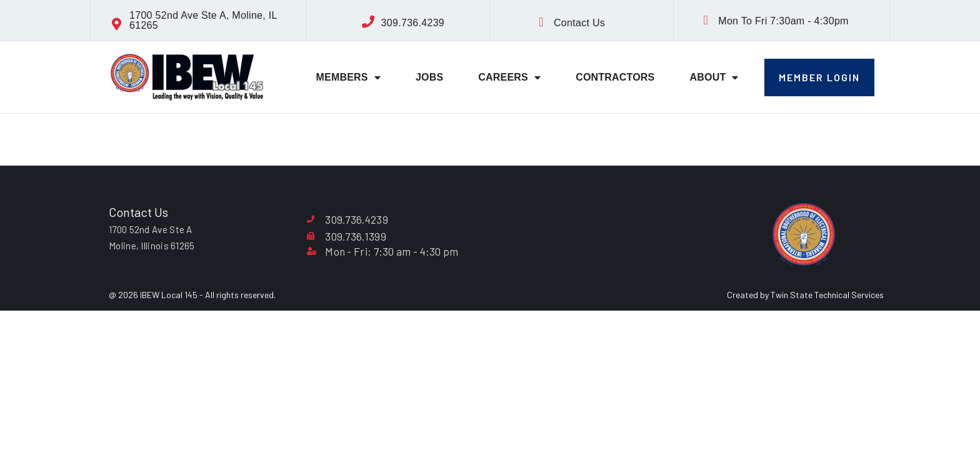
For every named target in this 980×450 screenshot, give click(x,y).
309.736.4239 (413, 23)
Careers (509, 77)
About (714, 77)
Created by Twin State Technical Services (805, 295)
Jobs (429, 77)
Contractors (615, 77)
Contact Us (579, 23)
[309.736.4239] (369, 22)
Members (348, 77)
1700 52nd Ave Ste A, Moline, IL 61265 (203, 20)
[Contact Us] (541, 22)
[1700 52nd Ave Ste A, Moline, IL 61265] (117, 24)
